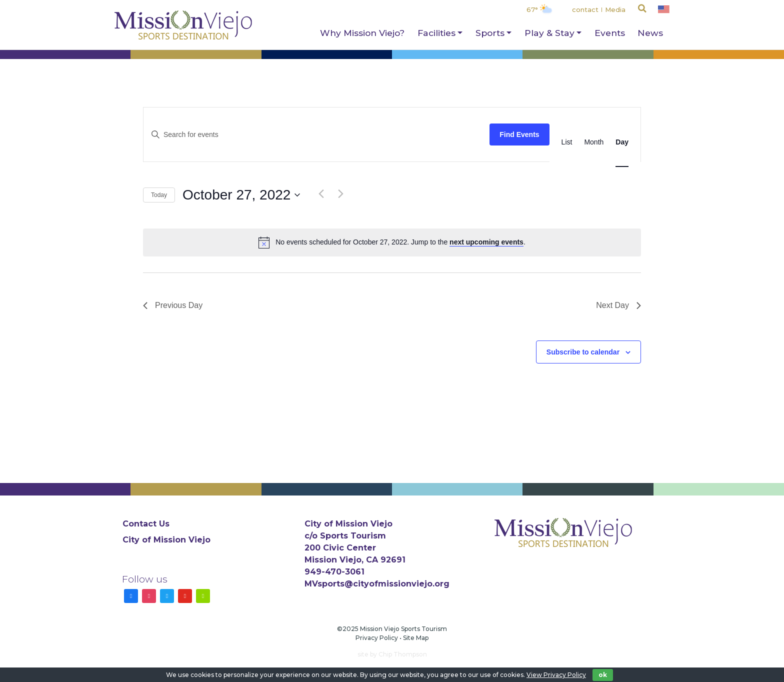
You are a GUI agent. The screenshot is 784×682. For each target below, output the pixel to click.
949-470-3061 (334, 572)
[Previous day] (321, 194)
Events (610, 33)
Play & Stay (549, 33)
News (650, 33)
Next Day (618, 305)
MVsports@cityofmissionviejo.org (377, 584)
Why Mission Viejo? (362, 33)
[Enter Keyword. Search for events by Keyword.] (316, 135)
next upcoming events (486, 242)
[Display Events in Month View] (594, 142)
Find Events (519, 134)
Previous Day (173, 305)
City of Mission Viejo (166, 540)
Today (159, 195)
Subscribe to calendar (583, 352)
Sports (490, 33)
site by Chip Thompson (392, 654)
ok (603, 675)
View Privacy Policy (556, 675)
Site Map (416, 638)
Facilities (436, 33)
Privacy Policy (377, 638)
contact (585, 9)
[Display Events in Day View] (622, 142)
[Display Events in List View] (567, 142)
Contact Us (146, 524)
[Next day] (340, 194)
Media (615, 9)
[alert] (392, 242)
